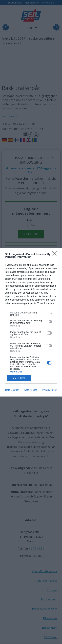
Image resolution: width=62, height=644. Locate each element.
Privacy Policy (50, 390)
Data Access (31, 390)
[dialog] (31, 322)
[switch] (49, 322)
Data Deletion (12, 390)
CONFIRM (19, 378)
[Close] (56, 254)
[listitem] (31, 314)
